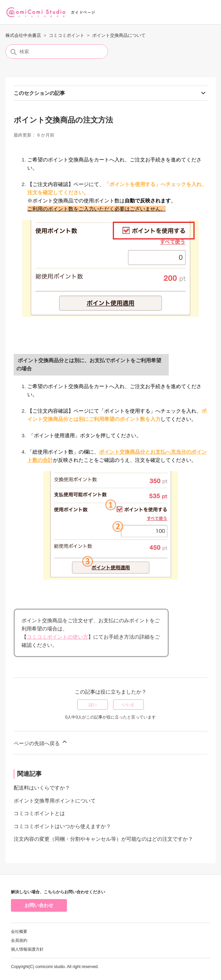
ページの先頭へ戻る (41, 742)
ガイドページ (83, 12)
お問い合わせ (39, 905)
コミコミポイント (67, 35)
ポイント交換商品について (119, 35)
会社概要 (19, 932)
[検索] (57, 52)
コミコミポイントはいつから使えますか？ (62, 826)
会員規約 (19, 940)
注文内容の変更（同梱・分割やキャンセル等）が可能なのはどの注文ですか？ (103, 839)
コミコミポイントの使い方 (57, 637)
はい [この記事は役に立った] (93, 705)
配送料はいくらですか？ (42, 788)
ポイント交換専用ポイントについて (55, 801)
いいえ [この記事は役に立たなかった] (128, 705)
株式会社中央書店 (23, 35)
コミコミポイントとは (39, 813)
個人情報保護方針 (27, 949)
